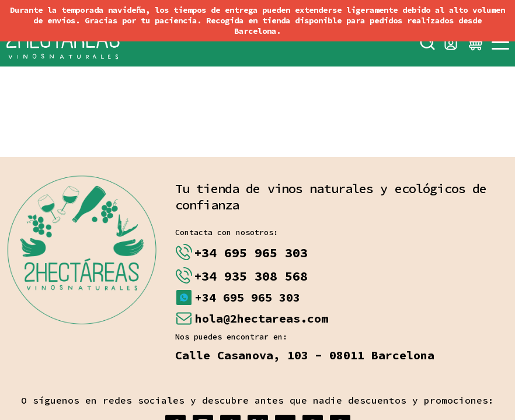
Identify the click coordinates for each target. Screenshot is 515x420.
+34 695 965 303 (251, 253)
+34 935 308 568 (251, 276)
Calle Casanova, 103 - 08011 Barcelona (305, 355)
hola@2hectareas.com (262, 318)
